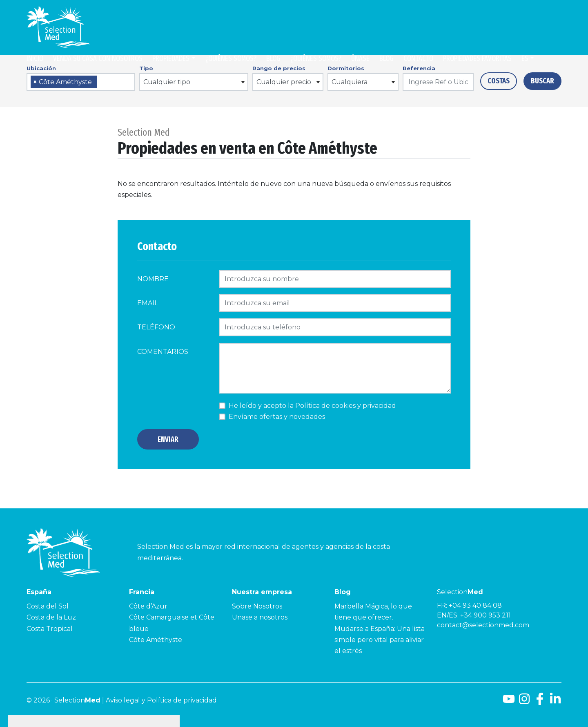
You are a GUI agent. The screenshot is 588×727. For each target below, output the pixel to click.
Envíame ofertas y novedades (277, 417)
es (525, 58)
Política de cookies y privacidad (346, 406)
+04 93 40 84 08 (475, 605)
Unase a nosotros (260, 617)
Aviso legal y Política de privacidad (161, 700)
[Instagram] (524, 702)
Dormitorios (346, 68)
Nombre (153, 279)
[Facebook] (540, 702)
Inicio (35, 58)
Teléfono (156, 327)
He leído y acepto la (312, 406)
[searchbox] (102, 82)
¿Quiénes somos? (231, 58)
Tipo (146, 68)
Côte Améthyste (156, 640)
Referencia (419, 68)
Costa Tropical (50, 629)
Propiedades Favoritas (477, 58)
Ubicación (41, 68)
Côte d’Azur (148, 606)
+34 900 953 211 (486, 615)
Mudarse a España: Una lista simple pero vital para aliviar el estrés (380, 640)
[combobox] (81, 82)
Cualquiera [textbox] (350, 82)
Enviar (168, 439)
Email (148, 303)
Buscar (542, 81)
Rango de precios (279, 68)
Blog (273, 58)
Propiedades (171, 58)
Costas (499, 81)
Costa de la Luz (51, 617)
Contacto (418, 58)
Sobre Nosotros (257, 606)
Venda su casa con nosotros (98, 58)
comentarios (163, 352)
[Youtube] (509, 702)
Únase (360, 58)
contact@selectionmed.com (483, 625)
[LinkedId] (555, 702)
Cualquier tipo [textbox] (167, 82)
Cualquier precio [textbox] (284, 82)
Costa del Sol (48, 606)
